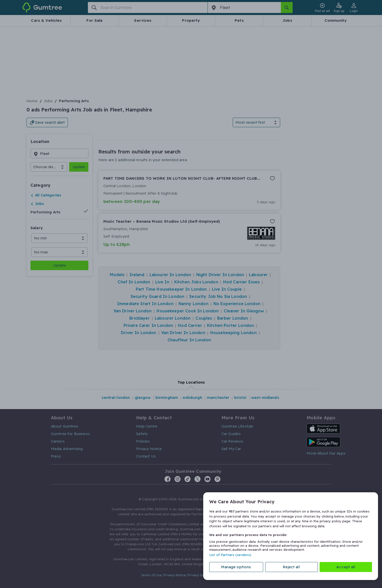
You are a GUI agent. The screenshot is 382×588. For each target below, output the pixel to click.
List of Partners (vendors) (230, 555)
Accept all (346, 567)
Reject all (291, 567)
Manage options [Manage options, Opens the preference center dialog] (236, 567)
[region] (291, 536)
